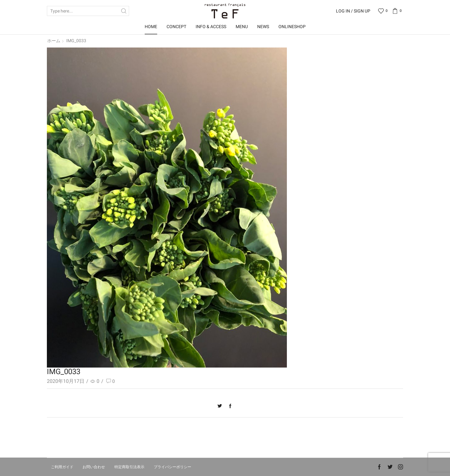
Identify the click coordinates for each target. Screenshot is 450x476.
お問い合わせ (94, 467)
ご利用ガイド (62, 467)
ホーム (54, 41)
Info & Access (211, 27)
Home (151, 27)
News (263, 27)
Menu (242, 27)
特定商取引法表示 (129, 467)
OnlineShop (292, 27)
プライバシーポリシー (172, 467)
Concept (176, 27)
